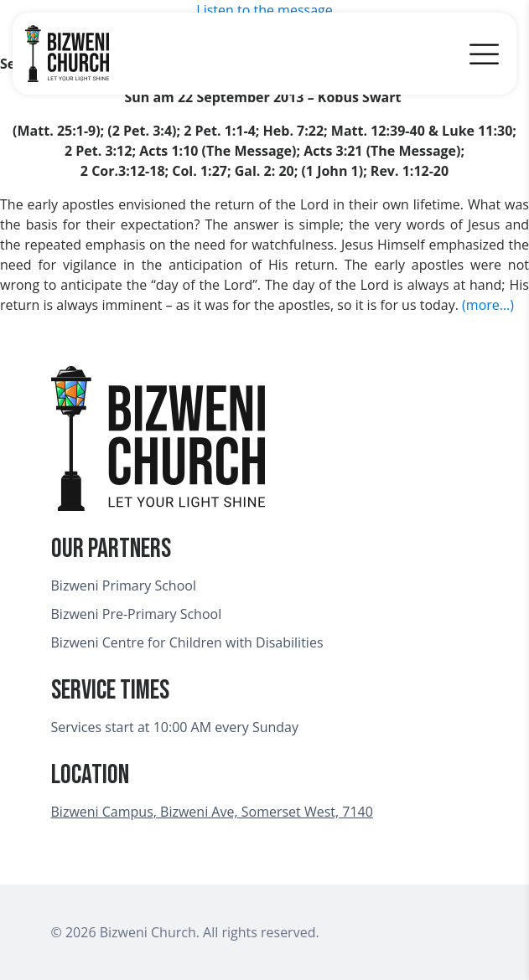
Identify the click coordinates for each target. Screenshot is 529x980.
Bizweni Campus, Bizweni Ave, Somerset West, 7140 (212, 812)
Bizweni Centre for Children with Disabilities (187, 642)
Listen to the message (264, 10)
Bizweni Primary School (124, 585)
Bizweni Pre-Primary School (137, 614)
